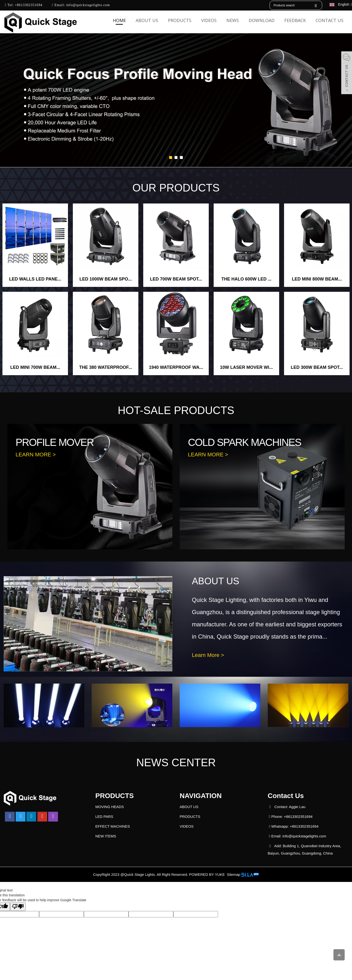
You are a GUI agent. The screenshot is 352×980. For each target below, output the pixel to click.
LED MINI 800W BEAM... (317, 279)
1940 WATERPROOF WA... (176, 367)
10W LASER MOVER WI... (246, 367)
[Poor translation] (18, 907)
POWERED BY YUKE (208, 874)
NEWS (233, 20)
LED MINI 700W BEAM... (35, 367)
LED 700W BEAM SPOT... (176, 279)
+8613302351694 (28, 5)
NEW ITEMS (106, 836)
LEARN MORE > (36, 455)
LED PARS (104, 817)
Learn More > (208, 655)
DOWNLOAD (262, 20)
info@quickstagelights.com (88, 5)
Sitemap (234, 874)
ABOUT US (147, 20)
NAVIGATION (201, 796)
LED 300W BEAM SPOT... (317, 367)
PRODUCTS (180, 20)
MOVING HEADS (110, 807)
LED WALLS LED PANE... (35, 279)
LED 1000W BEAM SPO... (106, 279)
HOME (119, 20)
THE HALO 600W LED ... (246, 279)
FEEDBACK (295, 20)
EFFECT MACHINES (113, 826)
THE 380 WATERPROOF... (106, 367)
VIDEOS (209, 20)
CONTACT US (330, 20)
